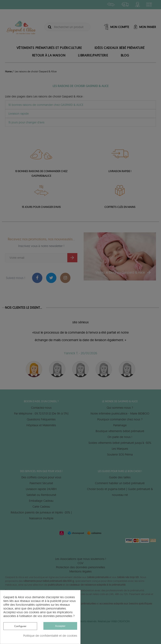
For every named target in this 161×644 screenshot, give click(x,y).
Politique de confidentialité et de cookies (50, 636)
